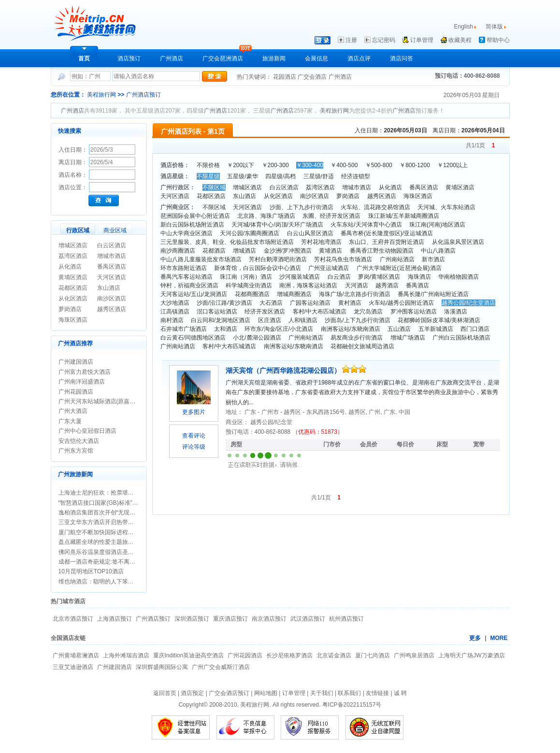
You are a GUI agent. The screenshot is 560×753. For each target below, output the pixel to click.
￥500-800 (379, 165)
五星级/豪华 (242, 176)
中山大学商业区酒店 (187, 233)
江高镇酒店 (175, 312)
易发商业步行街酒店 (357, 338)
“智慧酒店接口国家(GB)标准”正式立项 (107, 503)
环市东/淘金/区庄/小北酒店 (279, 329)
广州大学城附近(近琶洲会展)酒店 (399, 268)
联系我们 (349, 693)
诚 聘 (400, 693)
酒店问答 (402, 58)
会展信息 (316, 58)
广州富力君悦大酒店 (85, 372)
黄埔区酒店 (73, 277)
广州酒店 (172, 58)
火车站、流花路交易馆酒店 (375, 207)
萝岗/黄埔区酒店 (379, 277)
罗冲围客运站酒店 (414, 312)
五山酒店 (399, 329)
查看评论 (194, 436)
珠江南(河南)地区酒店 (437, 225)
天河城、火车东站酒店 (446, 207)
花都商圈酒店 (252, 294)
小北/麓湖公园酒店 (257, 338)
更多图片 (194, 412)
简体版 (495, 27)
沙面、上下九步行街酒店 (302, 207)
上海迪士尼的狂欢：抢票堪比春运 (102, 493)
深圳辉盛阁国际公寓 (162, 667)
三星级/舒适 (319, 176)
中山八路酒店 (438, 251)
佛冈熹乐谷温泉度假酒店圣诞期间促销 (108, 552)
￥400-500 (344, 165)
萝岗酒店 (70, 309)
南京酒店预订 (269, 619)
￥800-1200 (415, 165)
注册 (351, 40)
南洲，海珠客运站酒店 (308, 285)
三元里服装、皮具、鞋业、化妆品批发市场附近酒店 (227, 242)
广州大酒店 (73, 411)
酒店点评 (359, 58)
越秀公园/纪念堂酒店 (468, 303)
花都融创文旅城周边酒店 (362, 346)
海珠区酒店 (73, 320)
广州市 (271, 412)
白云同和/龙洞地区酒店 (221, 320)
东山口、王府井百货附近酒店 (387, 242)
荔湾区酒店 (73, 256)
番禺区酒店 (112, 267)
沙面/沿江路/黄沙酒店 (224, 303)
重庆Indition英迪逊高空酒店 (189, 655)
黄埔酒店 (330, 251)
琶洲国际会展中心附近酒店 (195, 216)
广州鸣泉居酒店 (414, 655)
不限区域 (214, 187)
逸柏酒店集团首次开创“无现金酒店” (104, 512)
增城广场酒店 (408, 338)
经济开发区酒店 (265, 312)
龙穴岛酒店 (368, 312)
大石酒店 (271, 303)
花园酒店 (285, 77)
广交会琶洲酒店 (223, 58)
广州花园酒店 (76, 392)
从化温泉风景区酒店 (458, 242)
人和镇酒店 (303, 320)
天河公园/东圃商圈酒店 (250, 233)
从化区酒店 (73, 298)
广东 (251, 412)
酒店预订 (129, 58)
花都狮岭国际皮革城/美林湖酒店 (439, 320)
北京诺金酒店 (334, 655)
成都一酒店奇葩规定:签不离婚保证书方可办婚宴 (120, 562)
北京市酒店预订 (73, 619)
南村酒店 (172, 320)
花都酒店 (214, 251)
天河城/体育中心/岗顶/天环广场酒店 (277, 225)
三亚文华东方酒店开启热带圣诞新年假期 (111, 522)
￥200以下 (241, 165)
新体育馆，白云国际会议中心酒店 (258, 268)
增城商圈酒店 (294, 294)
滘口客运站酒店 (217, 312)
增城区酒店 (73, 245)
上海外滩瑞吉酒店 (126, 655)
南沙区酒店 (112, 298)
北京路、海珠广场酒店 (266, 216)
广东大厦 (70, 421)
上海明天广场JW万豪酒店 (471, 655)
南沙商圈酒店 (178, 251)
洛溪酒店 (456, 312)
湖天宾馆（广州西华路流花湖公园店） (284, 370)
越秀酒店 (387, 285)
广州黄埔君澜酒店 (76, 655)
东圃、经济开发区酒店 (331, 216)
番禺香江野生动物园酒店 (382, 251)
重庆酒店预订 (230, 619)
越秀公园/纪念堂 (271, 422)
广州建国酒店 (76, 362)
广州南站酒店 (397, 259)
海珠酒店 (419, 277)
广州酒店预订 (144, 95)
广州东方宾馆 (76, 451)
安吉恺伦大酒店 (79, 441)
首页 (84, 58)
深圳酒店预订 (192, 619)
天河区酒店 (112, 277)
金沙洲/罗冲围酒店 (288, 251)
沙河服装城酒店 (300, 277)
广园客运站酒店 (310, 303)
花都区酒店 (73, 288)
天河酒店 (357, 285)
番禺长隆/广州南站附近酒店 (433, 294)
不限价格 (208, 165)
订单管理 (422, 40)
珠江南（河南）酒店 (246, 277)
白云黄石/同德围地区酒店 (193, 338)
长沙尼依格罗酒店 (289, 655)
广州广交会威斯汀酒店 (221, 667)
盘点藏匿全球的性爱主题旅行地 (99, 542)
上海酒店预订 (115, 619)
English (464, 27)
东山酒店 (109, 288)
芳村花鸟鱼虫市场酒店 (343, 259)
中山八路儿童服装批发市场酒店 (201, 259)
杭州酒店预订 (346, 619)
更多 (475, 638)
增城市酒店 (112, 256)
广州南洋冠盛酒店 (82, 382)
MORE (499, 638)
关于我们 (322, 693)
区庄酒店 (270, 320)
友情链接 (377, 693)
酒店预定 (192, 693)
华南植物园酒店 (459, 277)
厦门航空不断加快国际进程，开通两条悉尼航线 (119, 532)
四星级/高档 (280, 176)
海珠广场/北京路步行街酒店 (354, 294)
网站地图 (266, 693)
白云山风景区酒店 (310, 233)
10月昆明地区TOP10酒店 (91, 571)
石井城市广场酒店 (184, 329)
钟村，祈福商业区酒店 (189, 285)
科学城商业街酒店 (249, 285)
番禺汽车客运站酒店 (187, 277)
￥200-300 (275, 165)
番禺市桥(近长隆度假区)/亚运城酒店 (387, 233)
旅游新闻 (274, 58)
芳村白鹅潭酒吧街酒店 (278, 259)
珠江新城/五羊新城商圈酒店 (404, 216)
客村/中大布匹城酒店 (320, 312)
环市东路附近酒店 (184, 268)
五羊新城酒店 (436, 329)
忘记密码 (384, 40)
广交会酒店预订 (229, 693)
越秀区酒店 (112, 309)
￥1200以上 (452, 165)
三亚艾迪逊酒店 (73, 667)
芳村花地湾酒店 (321, 242)
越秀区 (293, 412)
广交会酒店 (313, 77)
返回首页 (165, 693)
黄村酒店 (350, 303)
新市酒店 (433, 259)
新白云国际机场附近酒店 (192, 225)
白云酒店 (339, 277)
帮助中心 (498, 40)
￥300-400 (310, 165)
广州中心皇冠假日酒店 (87, 431)
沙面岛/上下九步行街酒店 (357, 320)
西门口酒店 (475, 329)
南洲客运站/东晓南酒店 (351, 329)
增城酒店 (244, 251)
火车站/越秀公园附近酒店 (401, 303)
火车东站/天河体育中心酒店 (366, 225)
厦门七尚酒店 (373, 655)
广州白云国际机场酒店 (461, 338)
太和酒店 (226, 329)
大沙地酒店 (175, 303)
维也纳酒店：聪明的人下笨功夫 (99, 582)
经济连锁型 (356, 176)
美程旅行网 (101, 95)
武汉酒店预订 (308, 619)
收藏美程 (460, 40)
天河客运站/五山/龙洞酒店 (194, 294)
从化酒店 (70, 267)
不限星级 (208, 176)
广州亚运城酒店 (329, 268)
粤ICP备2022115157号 (352, 705)
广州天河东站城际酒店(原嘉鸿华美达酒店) (113, 401)
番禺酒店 (417, 285)
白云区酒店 (112, 245)
